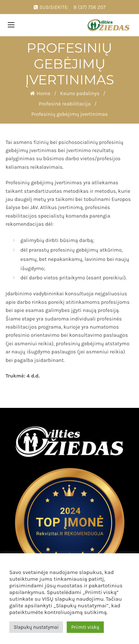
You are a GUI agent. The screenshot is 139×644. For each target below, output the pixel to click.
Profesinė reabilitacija (65, 104)
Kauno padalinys (80, 93)
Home (44, 93)
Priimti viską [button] (85, 627)
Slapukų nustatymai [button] (36, 627)
